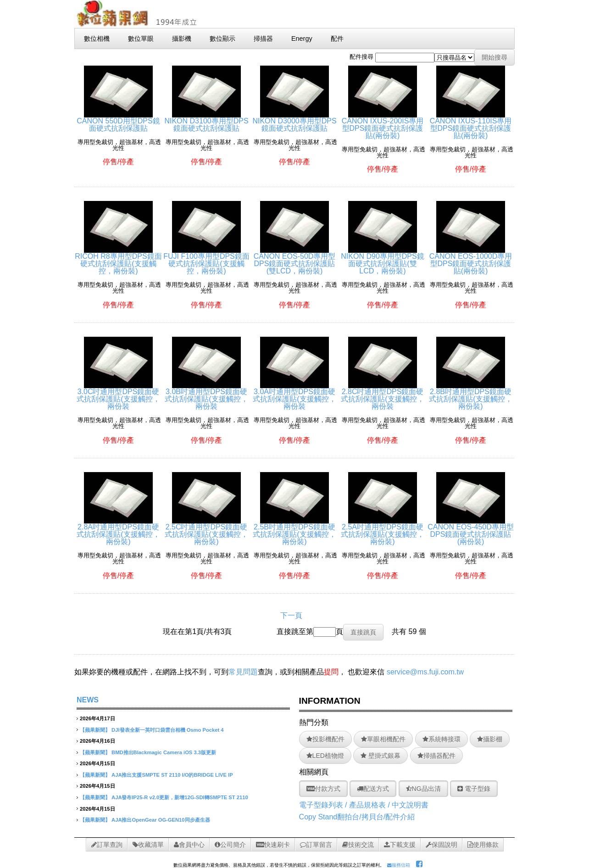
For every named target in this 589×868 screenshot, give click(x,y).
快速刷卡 (273, 845)
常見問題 (243, 672)
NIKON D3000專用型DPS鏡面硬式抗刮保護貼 (294, 121)
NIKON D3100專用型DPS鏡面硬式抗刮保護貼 (206, 121)
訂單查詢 (107, 845)
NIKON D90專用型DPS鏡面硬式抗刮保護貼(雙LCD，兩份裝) (382, 260)
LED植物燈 (325, 756)
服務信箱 (399, 865)
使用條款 (483, 845)
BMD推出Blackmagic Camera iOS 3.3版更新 (164, 752)
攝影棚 (490, 739)
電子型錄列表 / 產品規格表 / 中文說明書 (364, 805)
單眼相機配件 (383, 739)
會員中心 (189, 845)
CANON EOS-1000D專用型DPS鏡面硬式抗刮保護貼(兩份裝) (471, 260)
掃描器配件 (436, 756)
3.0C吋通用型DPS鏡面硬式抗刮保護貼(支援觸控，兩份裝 (118, 395)
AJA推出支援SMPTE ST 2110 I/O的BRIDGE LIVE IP (172, 775)
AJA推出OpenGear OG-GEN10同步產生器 (161, 820)
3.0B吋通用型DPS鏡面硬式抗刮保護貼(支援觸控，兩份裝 (206, 395)
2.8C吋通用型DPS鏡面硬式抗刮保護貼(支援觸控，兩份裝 (382, 395)
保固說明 (442, 845)
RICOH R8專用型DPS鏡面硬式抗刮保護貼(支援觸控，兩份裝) (118, 260)
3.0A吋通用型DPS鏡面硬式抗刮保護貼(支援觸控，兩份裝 (294, 395)
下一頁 (291, 615)
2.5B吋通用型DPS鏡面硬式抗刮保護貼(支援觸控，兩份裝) (294, 531)
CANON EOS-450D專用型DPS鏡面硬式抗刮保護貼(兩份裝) (471, 531)
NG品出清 (423, 789)
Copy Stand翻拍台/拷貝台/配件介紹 (357, 817)
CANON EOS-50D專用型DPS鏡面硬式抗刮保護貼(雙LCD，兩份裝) (295, 260)
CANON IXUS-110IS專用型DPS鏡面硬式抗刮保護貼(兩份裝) (471, 125)
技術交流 (358, 845)
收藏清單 (148, 845)
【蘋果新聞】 (95, 730)
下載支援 (400, 845)
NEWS (88, 700)
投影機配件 (325, 739)
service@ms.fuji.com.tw (425, 672)
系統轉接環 (442, 739)
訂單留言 (316, 845)
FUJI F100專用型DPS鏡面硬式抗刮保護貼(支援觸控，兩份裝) (206, 260)
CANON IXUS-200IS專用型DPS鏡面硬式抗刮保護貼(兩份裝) (383, 125)
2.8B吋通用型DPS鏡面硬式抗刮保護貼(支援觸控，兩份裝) (470, 395)
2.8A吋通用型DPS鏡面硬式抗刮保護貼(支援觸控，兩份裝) (118, 531)
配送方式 (373, 789)
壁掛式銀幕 (381, 756)
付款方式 (323, 789)
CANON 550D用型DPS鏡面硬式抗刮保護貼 (118, 121)
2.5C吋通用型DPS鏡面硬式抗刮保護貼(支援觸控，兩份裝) (206, 531)
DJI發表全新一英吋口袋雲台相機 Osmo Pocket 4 (167, 730)
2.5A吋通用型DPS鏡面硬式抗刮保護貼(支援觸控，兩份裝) (382, 531)
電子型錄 (474, 789)
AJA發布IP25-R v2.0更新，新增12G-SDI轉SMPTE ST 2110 (180, 797)
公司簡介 (230, 845)
